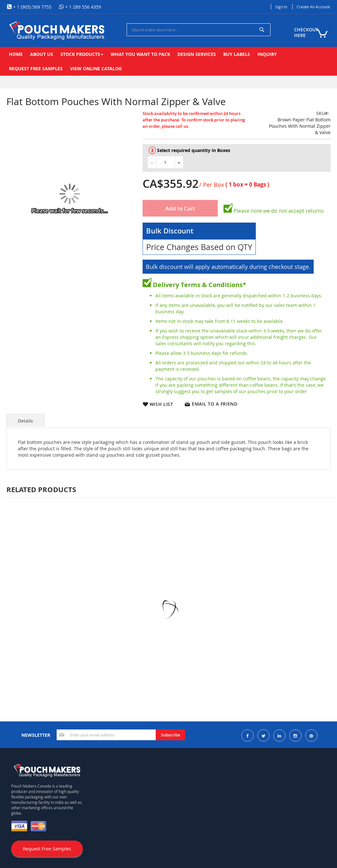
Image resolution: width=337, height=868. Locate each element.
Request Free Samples (47, 849)
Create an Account (313, 7)
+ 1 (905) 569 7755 (32, 7)
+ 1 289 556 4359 (82, 7)
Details (25, 421)
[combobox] (199, 30)
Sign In (281, 7)
